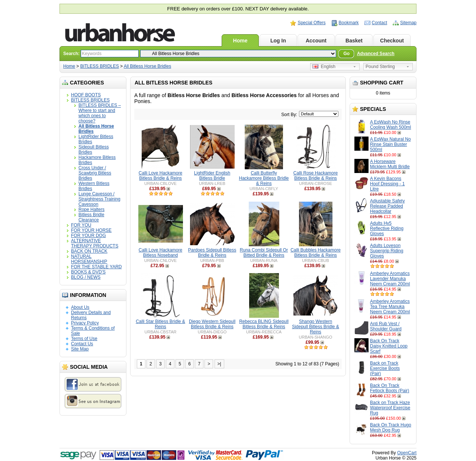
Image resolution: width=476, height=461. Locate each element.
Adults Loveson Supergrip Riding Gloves (387, 251)
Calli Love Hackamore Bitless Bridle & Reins (160, 176)
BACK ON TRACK (89, 251)
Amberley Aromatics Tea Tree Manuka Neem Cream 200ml (390, 307)
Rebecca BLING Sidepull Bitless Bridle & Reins (264, 324)
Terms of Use (84, 339)
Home (240, 41)
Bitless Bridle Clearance (91, 217)
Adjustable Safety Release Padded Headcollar (387, 206)
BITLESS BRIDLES (100, 66)
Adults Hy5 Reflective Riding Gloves (387, 228)
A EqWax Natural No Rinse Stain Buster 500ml (390, 144)
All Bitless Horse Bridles (147, 66)
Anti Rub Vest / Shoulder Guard (386, 326)
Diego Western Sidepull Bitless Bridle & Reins (212, 324)
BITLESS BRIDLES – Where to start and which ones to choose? (100, 113)
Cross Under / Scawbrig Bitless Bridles (95, 173)
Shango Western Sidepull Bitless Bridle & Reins (316, 327)
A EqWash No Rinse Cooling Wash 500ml (390, 125)
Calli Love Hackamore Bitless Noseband (160, 253)
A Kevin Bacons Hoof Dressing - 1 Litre (387, 184)
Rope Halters (91, 209)
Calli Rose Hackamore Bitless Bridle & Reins (316, 176)
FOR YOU (81, 225)
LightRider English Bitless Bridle (212, 176)
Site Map (80, 349)
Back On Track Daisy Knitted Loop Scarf (389, 346)
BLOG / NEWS (86, 277)
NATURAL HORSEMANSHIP (89, 259)
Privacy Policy (85, 323)
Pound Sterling (380, 67)
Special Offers (311, 23)
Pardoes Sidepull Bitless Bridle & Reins (212, 253)
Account (316, 41)
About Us (80, 307)
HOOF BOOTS (86, 95)
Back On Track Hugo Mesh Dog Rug (391, 428)
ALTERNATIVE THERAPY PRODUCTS (95, 243)
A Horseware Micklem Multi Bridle (390, 164)
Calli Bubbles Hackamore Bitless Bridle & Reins (316, 253)
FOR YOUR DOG (89, 236)
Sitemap (408, 23)
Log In (278, 41)
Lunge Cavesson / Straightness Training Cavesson (99, 199)
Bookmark (349, 23)
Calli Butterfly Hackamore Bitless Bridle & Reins (264, 178)
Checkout (392, 41)
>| (219, 364)
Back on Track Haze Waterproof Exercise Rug (390, 408)
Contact (379, 23)
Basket (354, 41)
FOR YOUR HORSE (91, 230)
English (324, 67)
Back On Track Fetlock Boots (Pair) (390, 388)
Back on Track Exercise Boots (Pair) (385, 368)
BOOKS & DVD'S (88, 272)
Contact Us (82, 344)
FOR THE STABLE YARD (96, 267)
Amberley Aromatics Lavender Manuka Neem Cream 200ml (390, 279)
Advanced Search (376, 54)
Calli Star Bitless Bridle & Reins (160, 324)
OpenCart (407, 453)
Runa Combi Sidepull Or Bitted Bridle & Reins (264, 253)
